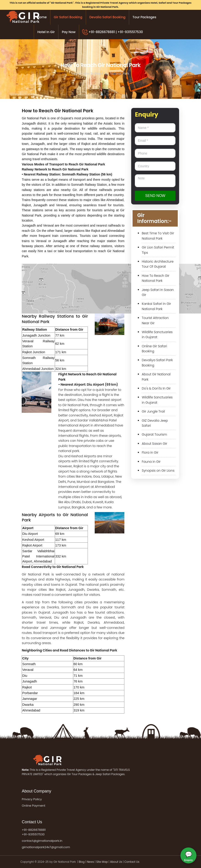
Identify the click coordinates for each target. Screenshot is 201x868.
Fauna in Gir (151, 462)
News (90, 862)
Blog (82, 862)
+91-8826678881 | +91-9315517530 (116, 32)
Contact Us (132, 862)
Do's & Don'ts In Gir (156, 388)
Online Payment (33, 806)
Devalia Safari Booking (107, 17)
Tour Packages (144, 17)
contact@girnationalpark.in (42, 841)
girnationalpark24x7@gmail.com (46, 847)
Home (42, 17)
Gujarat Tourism (154, 434)
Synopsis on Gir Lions (158, 471)
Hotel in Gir (46, 32)
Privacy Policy (32, 799)
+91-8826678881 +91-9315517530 (34, 832)
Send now (155, 196)
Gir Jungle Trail (153, 411)
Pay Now (69, 32)
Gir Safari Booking (68, 17)
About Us (116, 862)
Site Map (102, 862)
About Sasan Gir (154, 444)
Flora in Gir (150, 452)
